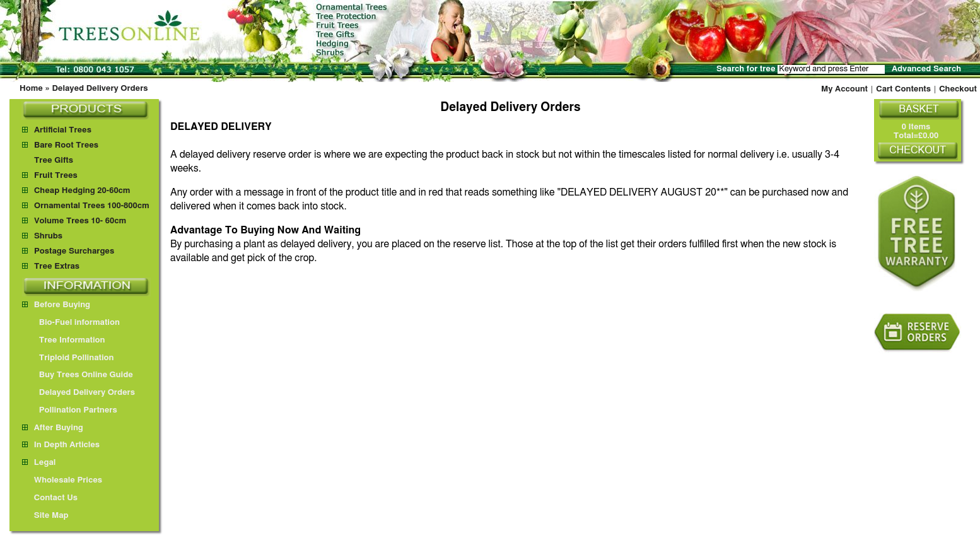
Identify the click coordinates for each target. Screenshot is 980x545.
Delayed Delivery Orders (100, 89)
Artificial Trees (63, 130)
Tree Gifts (54, 161)
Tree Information (66, 340)
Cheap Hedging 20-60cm (82, 191)
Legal (39, 463)
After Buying (53, 428)
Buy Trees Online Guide (80, 375)
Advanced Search (926, 69)
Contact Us (50, 498)
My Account (844, 89)
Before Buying (56, 305)
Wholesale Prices (62, 480)
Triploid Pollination (71, 358)
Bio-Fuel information (73, 323)
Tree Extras (57, 267)
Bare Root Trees (66, 145)
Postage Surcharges (74, 251)
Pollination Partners (72, 410)
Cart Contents (903, 89)
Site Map (45, 516)
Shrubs (48, 236)
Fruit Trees (56, 176)
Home (31, 89)
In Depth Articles (61, 445)
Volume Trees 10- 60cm (80, 221)
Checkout (958, 89)
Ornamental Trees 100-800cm (92, 206)
